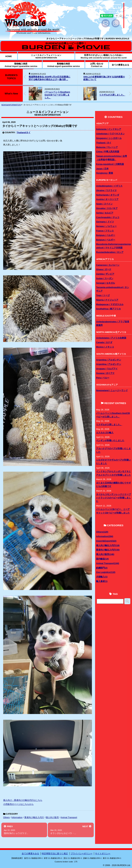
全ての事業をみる (30, 854)
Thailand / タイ (104, 143)
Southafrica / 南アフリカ (108, 309)
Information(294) (105, 536)
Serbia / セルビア (105, 213)
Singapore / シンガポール (109, 138)
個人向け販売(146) (105, 554)
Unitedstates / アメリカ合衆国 (111, 338)
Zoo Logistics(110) (106, 572)
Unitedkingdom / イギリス (109, 186)
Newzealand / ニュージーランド (112, 390)
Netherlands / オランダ (108, 195)
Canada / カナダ (104, 342)
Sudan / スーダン (105, 278)
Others (6, 817)
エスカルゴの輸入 (105, 433)
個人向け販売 (52, 817)
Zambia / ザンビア (105, 274)
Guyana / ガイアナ (105, 373)
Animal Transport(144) (108, 563)
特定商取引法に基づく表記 (55, 854)
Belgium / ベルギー (106, 235)
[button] (130, 77)
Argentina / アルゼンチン (109, 360)
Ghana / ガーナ (104, 269)
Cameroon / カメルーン (108, 265)
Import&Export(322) (106, 541)
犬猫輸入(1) (102, 577)
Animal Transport (69, 817)
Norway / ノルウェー (106, 226)
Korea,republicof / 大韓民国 (110, 164)
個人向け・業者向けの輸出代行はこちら (23, 800)
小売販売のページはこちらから (18, 804)
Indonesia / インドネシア (109, 129)
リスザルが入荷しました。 (112, 95)
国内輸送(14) (102, 559)
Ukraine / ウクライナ (106, 190)
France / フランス (105, 231)
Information (17, 817)
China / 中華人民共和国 (108, 152)
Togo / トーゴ (103, 295)
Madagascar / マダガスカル (110, 304)
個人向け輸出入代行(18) (108, 545)
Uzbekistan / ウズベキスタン (110, 134)
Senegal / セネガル (106, 283)
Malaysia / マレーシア (107, 147)
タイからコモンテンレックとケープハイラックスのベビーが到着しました (113, 498)
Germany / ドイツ (105, 222)
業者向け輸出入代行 (34, 817)
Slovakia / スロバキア (107, 208)
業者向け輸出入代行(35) (108, 550)
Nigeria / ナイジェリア (107, 300)
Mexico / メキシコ (105, 347)
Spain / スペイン (104, 204)
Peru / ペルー (103, 378)
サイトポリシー (103, 854)
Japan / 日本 (102, 169)
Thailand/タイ (23, 132)
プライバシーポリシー (82, 854)
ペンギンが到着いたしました (110, 440)
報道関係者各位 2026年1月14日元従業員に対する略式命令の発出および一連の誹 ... (50, 78)
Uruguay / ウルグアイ (107, 369)
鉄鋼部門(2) (102, 568)
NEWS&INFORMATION (11, 105)
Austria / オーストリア (107, 199)
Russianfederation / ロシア (110, 252)
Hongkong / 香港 (105, 173)
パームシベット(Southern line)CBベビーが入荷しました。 (57, 95)
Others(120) (102, 532)
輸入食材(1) (102, 581)
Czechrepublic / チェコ (108, 217)
